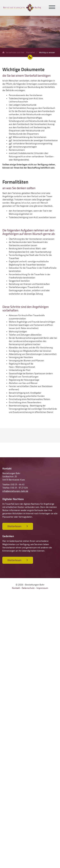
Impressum (42, 588)
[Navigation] (52, 7)
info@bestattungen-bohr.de (15, 491)
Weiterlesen (14, 526)
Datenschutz (28, 588)
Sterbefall (31, 52)
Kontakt (16, 588)
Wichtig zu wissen (47, 52)
